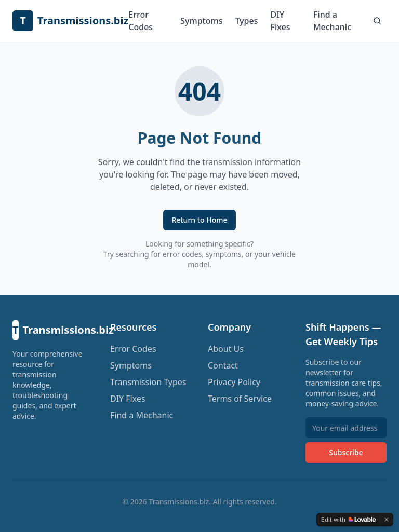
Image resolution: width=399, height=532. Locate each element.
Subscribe (346, 452)
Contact (223, 365)
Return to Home (199, 220)
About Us (226, 349)
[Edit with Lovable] (348, 520)
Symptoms (201, 21)
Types (246, 21)
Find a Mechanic (332, 21)
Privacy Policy (234, 382)
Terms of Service (240, 399)
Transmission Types (148, 382)
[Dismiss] (387, 520)
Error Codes (141, 21)
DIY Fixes (280, 21)
